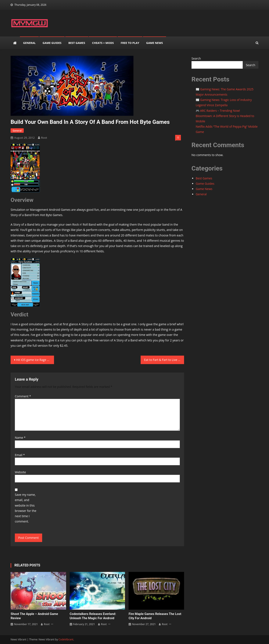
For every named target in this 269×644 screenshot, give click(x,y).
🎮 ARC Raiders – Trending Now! (218, 111)
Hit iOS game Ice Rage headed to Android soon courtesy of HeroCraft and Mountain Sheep (35, 360)
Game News (155, 43)
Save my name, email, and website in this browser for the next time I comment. (26, 508)
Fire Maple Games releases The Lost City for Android (155, 616)
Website (20, 472)
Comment (23, 396)
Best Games (77, 43)
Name (20, 438)
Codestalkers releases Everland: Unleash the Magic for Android (93, 616)
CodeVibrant (66, 639)
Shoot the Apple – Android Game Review (34, 616)
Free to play (130, 43)
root (44, 138)
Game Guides (52, 43)
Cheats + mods (103, 43)
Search (196, 58)
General (29, 43)
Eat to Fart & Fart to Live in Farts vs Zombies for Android (164, 360)
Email (20, 455)
